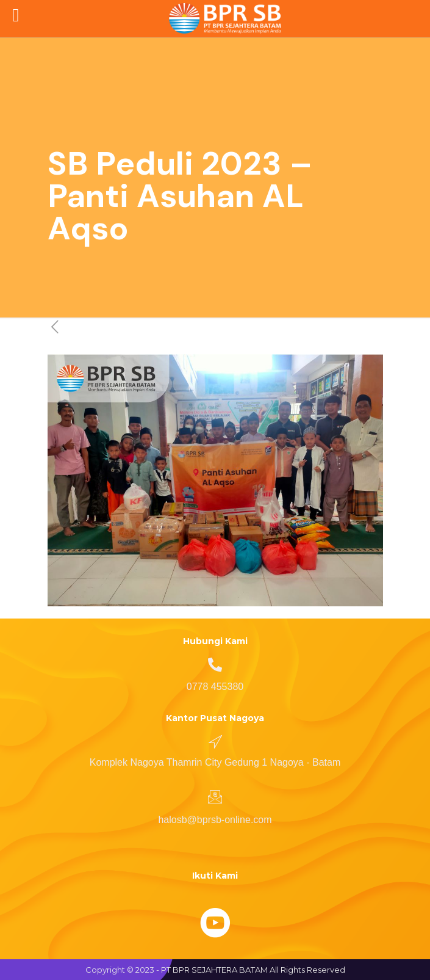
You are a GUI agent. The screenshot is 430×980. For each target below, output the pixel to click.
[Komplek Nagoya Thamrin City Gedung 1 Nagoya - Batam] (215, 741)
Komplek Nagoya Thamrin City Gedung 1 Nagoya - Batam (215, 762)
